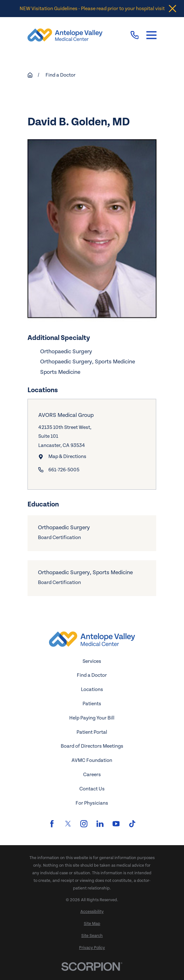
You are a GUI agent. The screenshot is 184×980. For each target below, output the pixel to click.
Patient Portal (92, 732)
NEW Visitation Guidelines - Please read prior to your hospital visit (92, 9)
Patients (92, 704)
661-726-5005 (64, 470)
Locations (92, 689)
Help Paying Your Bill (92, 718)
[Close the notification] (172, 9)
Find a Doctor (92, 675)
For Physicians (92, 803)
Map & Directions (67, 456)
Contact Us (92, 789)
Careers (92, 775)
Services (92, 661)
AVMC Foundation (92, 760)
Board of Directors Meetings (92, 746)
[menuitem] (92, 912)
